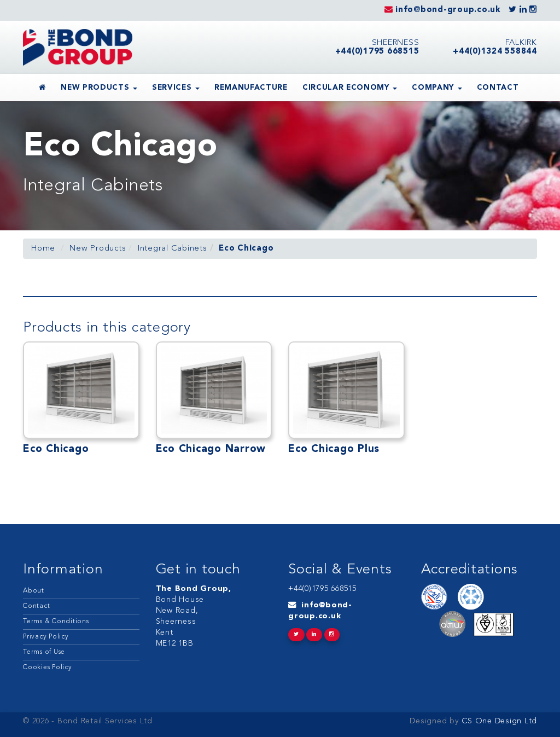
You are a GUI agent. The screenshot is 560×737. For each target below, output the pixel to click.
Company (437, 88)
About (34, 591)
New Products (99, 88)
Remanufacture (251, 88)
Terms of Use (44, 652)
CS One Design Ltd (498, 721)
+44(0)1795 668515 (322, 589)
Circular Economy (350, 88)
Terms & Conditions (56, 622)
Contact (498, 88)
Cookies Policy (48, 668)
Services (176, 88)
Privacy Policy (46, 637)
